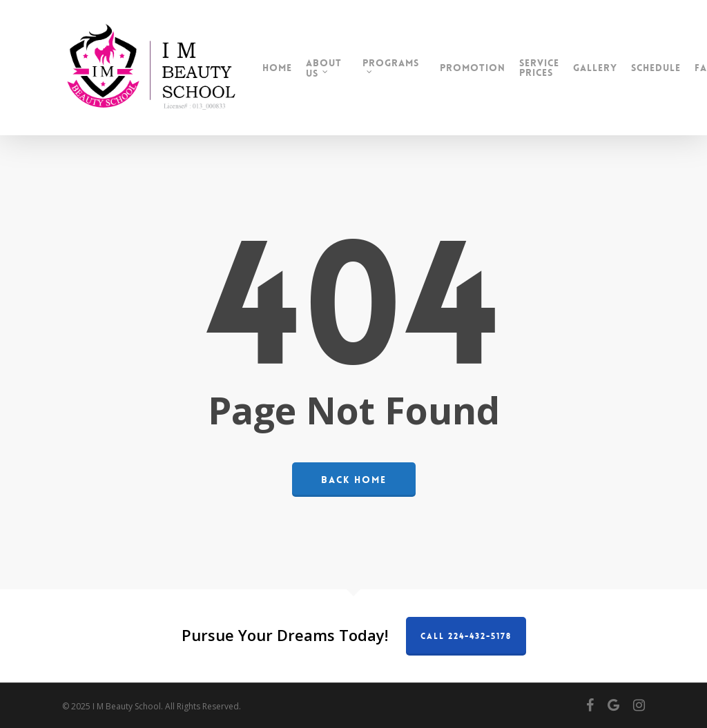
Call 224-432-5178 (466, 636)
